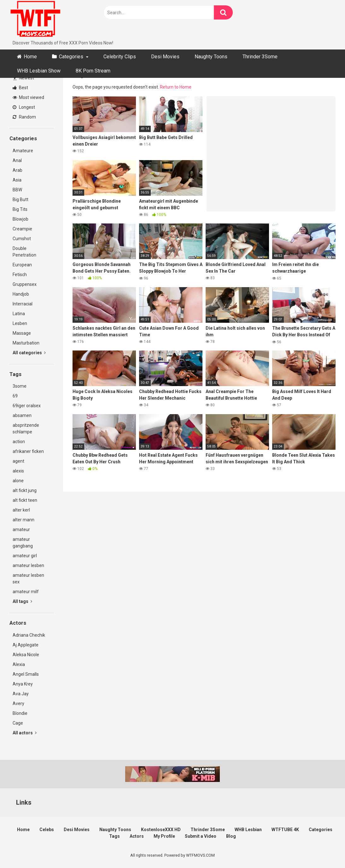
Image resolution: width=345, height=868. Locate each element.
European (22, 265)
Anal (17, 160)
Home (30, 57)
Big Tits (20, 209)
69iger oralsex (27, 406)
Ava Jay (21, 694)
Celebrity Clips (120, 57)
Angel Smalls (26, 674)
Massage (22, 333)
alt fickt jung (25, 490)
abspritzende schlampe (26, 428)
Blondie (20, 713)
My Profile (164, 836)
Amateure (23, 151)
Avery (18, 703)
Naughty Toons (211, 57)
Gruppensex (25, 284)
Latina (19, 314)
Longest (24, 107)
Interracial (23, 304)
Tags (114, 836)
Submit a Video (201, 836)
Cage (18, 723)
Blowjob (20, 219)
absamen (22, 415)
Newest (24, 78)
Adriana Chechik (29, 635)
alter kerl (21, 510)
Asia (17, 180)
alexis (18, 471)
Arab (18, 170)
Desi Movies (165, 57)
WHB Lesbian (248, 830)
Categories (71, 57)
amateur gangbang (23, 543)
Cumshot (22, 239)
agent (18, 461)
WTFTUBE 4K (285, 830)
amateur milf (26, 592)
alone (18, 481)
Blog (231, 836)
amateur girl (25, 556)
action (19, 442)
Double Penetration (24, 252)
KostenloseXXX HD (161, 830)
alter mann (23, 520)
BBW (17, 190)
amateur (21, 529)
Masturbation (26, 343)
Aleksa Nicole (26, 655)
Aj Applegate (26, 645)
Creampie (22, 229)
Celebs (47, 830)
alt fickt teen (25, 500)
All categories (29, 353)
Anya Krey (23, 684)
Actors (137, 836)
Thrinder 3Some (260, 57)
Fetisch (20, 275)
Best (20, 88)
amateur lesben (28, 565)
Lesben (20, 323)
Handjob (21, 294)
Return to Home (176, 87)
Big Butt (20, 200)
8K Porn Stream (93, 71)
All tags (22, 601)
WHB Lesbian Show (39, 71)
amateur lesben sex (28, 579)
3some (20, 386)
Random (24, 117)
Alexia (19, 664)
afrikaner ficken (28, 451)
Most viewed (28, 97)
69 (15, 396)
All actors (25, 733)
